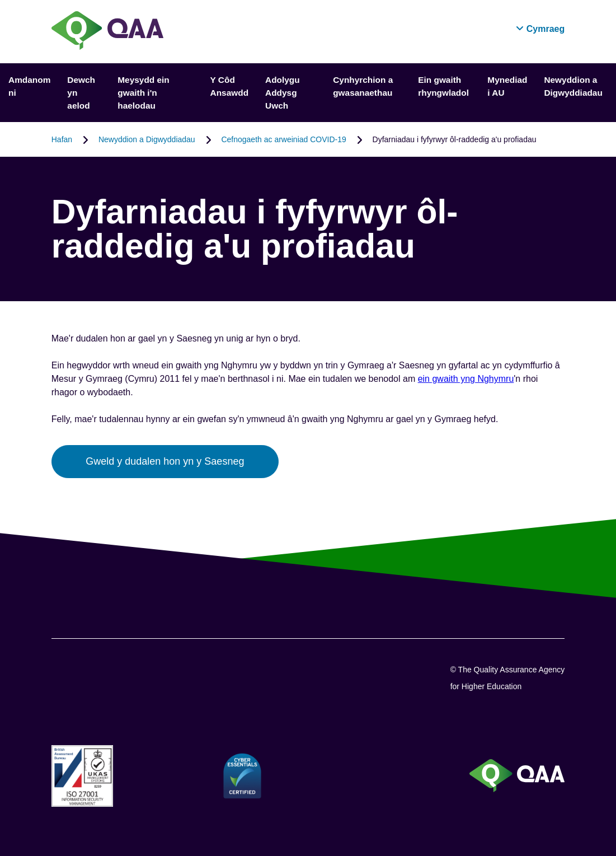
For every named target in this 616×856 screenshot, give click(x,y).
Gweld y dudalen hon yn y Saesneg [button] (165, 461)
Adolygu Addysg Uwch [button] (283, 93)
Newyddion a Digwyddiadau (147, 139)
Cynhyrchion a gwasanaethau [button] (363, 86)
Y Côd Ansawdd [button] (229, 86)
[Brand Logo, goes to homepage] (107, 32)
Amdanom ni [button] (29, 86)
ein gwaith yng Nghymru (466, 379)
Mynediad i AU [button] (507, 86)
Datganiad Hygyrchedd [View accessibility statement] (0, 0)
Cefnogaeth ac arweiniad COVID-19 (283, 139)
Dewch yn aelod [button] (81, 93)
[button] (540, 29)
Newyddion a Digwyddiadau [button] (573, 86)
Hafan (62, 139)
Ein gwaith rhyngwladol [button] (443, 86)
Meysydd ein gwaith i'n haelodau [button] (143, 93)
